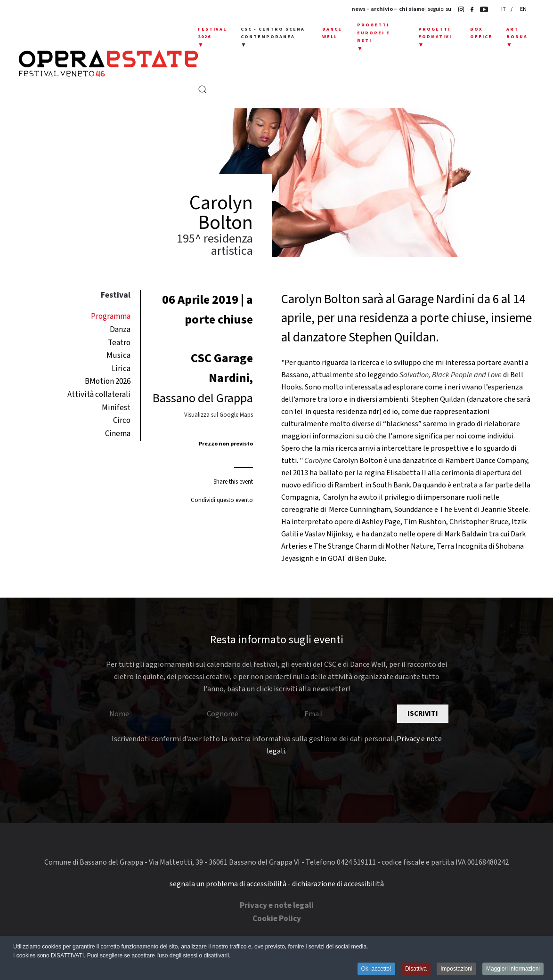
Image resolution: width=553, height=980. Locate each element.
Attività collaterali (99, 395)
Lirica (121, 369)
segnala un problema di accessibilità (228, 884)
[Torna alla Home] (108, 64)
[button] (212, 38)
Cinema (118, 434)
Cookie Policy (277, 919)
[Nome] (151, 714)
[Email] (346, 714)
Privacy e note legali (277, 906)
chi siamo (412, 9)
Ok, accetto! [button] (376, 969)
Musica (118, 356)
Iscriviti (423, 714)
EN (523, 9)
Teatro (119, 343)
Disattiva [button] (416, 969)
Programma (111, 316)
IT (504, 9)
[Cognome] (248, 714)
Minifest (116, 408)
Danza (120, 330)
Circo (122, 421)
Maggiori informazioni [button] (513, 969)
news (358, 9)
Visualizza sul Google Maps (219, 415)
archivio (382, 9)
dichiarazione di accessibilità (338, 884)
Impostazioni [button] (456, 969)
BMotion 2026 (108, 381)
